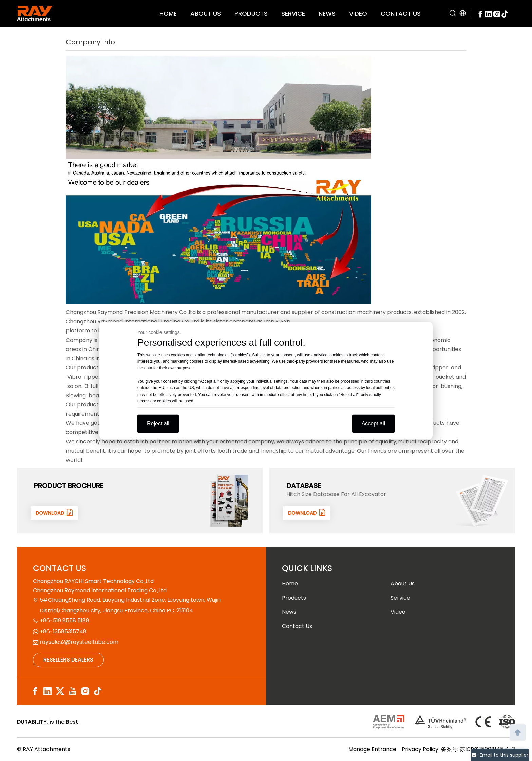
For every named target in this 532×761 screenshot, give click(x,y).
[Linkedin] (489, 13)
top (518, 732)
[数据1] (482, 501)
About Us (403, 584)
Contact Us (297, 626)
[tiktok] (505, 13)
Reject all (158, 423)
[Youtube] (73, 692)
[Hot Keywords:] (453, 14)
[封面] (229, 501)
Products (294, 598)
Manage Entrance (372, 749)
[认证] (444, 722)
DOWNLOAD (56, 513)
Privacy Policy (420, 749)
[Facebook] (480, 13)
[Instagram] (497, 13)
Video (398, 612)
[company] (218, 107)
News (289, 612)
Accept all (373, 423)
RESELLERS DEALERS (68, 660)
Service (400, 598)
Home (290, 584)
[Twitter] (60, 692)
